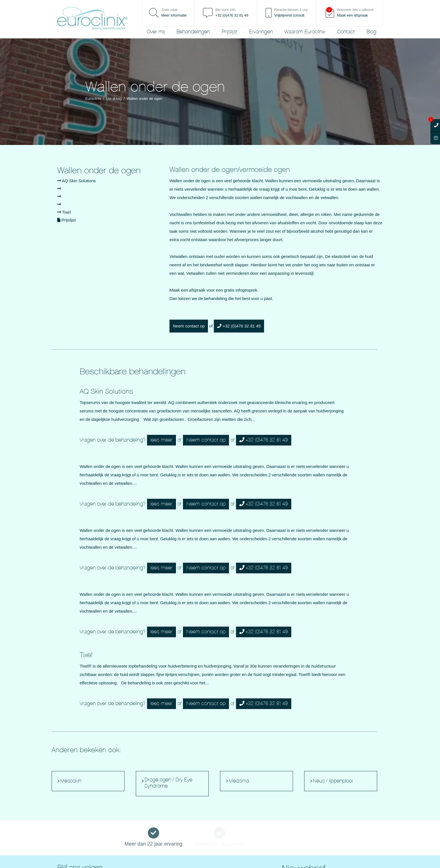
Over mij (156, 32)
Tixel (64, 212)
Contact (346, 32)
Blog (371, 32)
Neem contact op (189, 326)
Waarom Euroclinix (305, 32)
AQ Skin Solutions (76, 181)
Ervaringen (261, 32)
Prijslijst (229, 32)
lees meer (161, 440)
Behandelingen (193, 32)
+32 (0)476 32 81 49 (239, 326)
